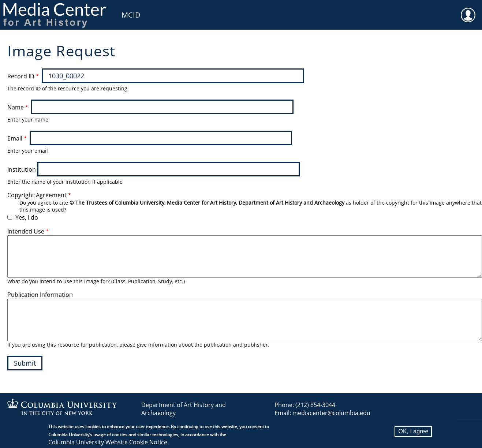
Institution (22, 169)
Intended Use (26, 231)
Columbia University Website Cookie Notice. (109, 442)
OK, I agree (413, 431)
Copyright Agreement (37, 195)
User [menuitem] (468, 10)
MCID (131, 15)
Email (15, 138)
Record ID (21, 76)
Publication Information (40, 295)
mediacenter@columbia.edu (331, 413)
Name (16, 107)
